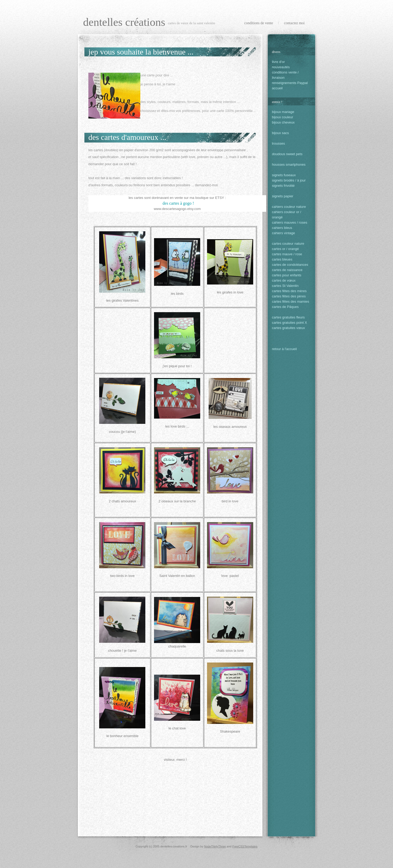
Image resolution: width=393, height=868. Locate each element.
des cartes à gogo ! (178, 203)
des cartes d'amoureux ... (127, 137)
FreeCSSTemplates (245, 846)
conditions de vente (259, 23)
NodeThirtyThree (215, 846)
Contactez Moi (294, 23)
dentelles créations (124, 22)
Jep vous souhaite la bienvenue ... (141, 52)
